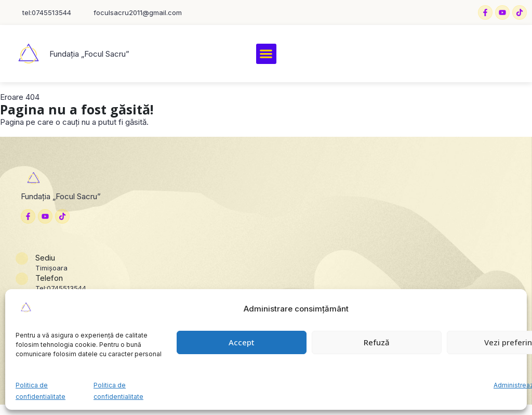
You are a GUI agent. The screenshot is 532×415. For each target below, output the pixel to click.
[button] (266, 54)
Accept (242, 342)
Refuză (377, 342)
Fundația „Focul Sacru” (89, 54)
